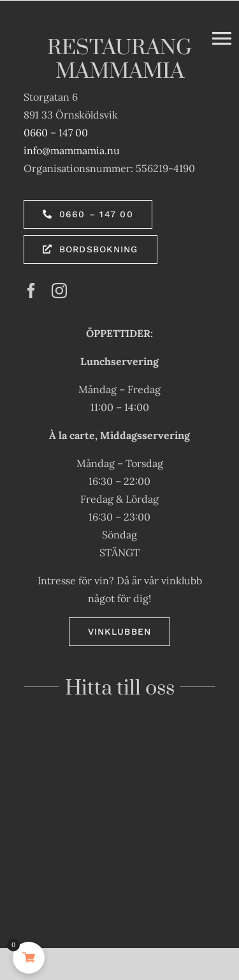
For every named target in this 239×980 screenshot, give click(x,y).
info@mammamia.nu (72, 150)
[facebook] (31, 291)
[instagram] (59, 291)
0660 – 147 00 (56, 133)
